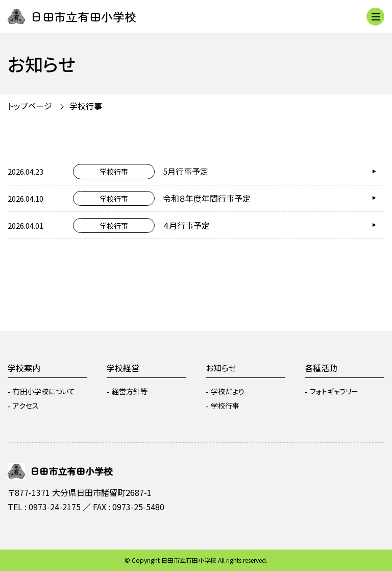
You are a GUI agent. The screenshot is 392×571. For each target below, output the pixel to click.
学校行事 (86, 106)
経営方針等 (130, 391)
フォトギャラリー (334, 391)
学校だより (228, 391)
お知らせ (221, 368)
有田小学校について (44, 391)
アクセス (26, 406)
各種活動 (321, 368)
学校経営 (123, 368)
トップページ (30, 106)
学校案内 (24, 368)
